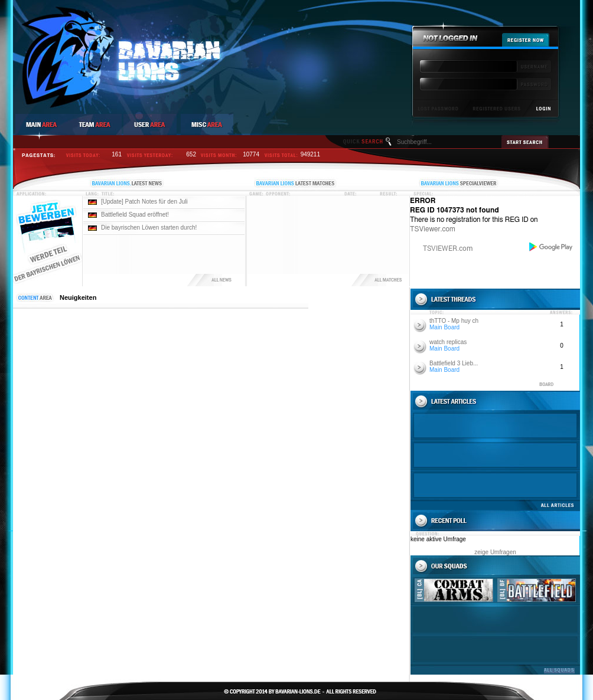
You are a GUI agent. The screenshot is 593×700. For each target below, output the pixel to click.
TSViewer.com (433, 229)
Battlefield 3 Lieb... (454, 363)
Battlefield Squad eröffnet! (135, 215)
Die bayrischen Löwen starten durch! (149, 228)
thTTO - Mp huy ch (454, 321)
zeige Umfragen (495, 552)
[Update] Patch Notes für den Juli (144, 202)
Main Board (444, 327)
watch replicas (448, 342)
